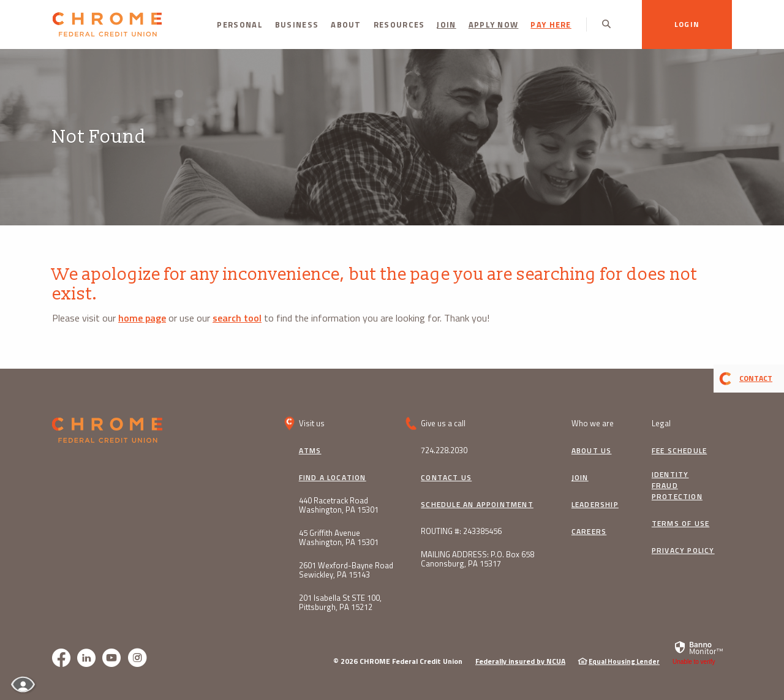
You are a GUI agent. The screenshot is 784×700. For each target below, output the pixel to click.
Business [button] (297, 24)
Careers (589, 532)
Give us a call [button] (443, 423)
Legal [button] (661, 423)
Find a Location (333, 478)
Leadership (595, 505)
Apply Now (494, 24)
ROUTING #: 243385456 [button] (461, 531)
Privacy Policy (683, 551)
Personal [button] (239, 24)
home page (142, 318)
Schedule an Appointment (477, 505)
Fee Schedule (679, 451)
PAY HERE (551, 24)
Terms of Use (680, 524)
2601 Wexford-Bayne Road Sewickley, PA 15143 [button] (346, 570)
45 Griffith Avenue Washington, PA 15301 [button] (339, 538)
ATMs (310, 451)
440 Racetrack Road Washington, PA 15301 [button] (339, 505)
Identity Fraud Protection (677, 486)
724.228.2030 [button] (444, 450)
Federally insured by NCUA (520, 661)
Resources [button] (399, 24)
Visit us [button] (312, 423)
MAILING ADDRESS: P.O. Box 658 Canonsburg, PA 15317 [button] (477, 559)
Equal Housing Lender (624, 661)
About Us (592, 451)
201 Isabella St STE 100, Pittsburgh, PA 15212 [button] (340, 603)
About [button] (346, 24)
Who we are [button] (593, 423)
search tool (237, 318)
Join (446, 24)
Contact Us (446, 478)
